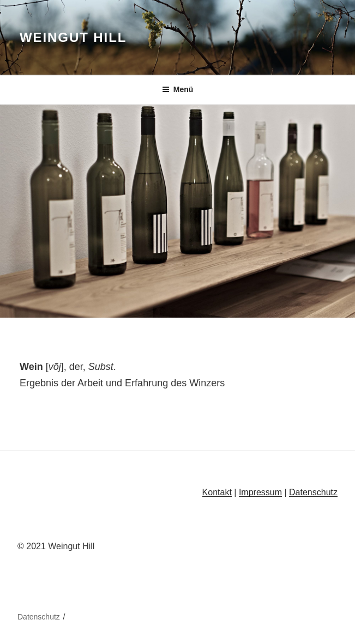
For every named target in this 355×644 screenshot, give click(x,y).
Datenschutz (313, 492)
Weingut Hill (73, 37)
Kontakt (217, 492)
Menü (178, 89)
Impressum (260, 492)
